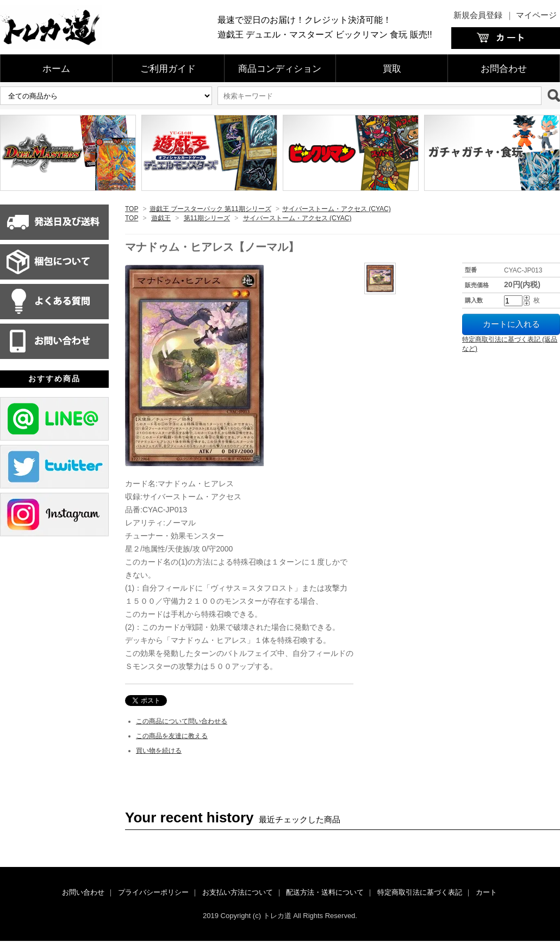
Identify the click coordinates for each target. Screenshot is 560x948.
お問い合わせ (83, 892)
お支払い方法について (238, 892)
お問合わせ (504, 69)
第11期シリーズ (207, 218)
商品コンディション (280, 69)
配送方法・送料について (325, 892)
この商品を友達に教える (172, 736)
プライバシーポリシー (153, 892)
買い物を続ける (159, 751)
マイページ (536, 15)
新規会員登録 (478, 15)
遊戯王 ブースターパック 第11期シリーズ (210, 209)
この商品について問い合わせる (182, 721)
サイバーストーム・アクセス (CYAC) (337, 209)
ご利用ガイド (168, 69)
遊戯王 (161, 218)
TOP (132, 209)
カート (486, 892)
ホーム (56, 69)
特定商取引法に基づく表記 (420, 892)
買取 (392, 69)
